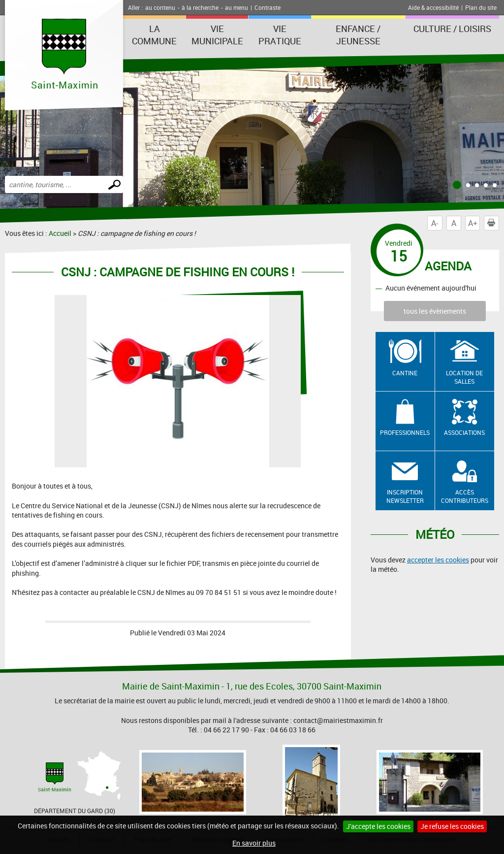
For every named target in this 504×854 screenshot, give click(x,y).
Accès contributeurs (465, 496)
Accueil (60, 233)
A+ (473, 223)
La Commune (154, 35)
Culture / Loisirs (452, 29)
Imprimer (493, 223)
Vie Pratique (280, 35)
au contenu (160, 7)
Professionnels (405, 432)
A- (435, 223)
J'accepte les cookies (378, 826)
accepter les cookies (438, 560)
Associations (464, 432)
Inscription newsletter (405, 496)
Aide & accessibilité (433, 7)
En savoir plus (254, 843)
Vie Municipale (217, 35)
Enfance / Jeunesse (358, 35)
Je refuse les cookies (452, 826)
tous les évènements (435, 311)
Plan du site (481, 7)
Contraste (268, 7)
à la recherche (200, 7)
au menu (236, 7)
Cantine (405, 373)
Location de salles (464, 377)
